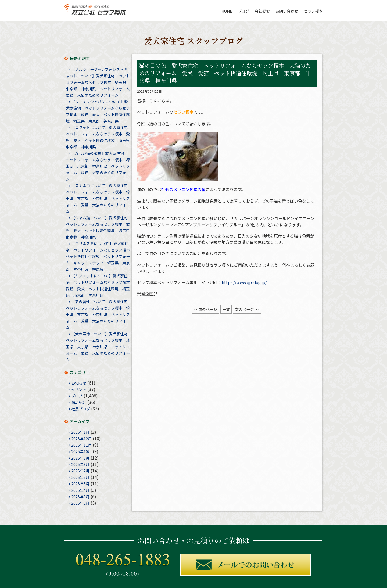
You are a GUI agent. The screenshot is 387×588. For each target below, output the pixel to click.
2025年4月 (80, 490)
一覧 (226, 309)
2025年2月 (80, 503)
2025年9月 (80, 458)
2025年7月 (80, 471)
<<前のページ (205, 309)
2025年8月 (80, 464)
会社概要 (262, 11)
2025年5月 (80, 484)
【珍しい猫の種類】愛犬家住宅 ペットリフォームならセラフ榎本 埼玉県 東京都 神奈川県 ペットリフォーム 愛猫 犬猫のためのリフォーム (98, 166)
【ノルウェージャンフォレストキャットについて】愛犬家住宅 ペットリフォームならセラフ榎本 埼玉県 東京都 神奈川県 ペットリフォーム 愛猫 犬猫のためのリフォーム (100, 82)
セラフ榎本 (313, 11)
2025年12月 (81, 439)
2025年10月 (81, 451)
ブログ (243, 11)
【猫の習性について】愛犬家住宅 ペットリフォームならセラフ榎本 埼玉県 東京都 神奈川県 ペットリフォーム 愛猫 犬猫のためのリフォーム (99, 314)
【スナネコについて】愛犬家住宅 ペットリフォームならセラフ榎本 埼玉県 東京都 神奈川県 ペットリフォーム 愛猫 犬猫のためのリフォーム (99, 198)
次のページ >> (247, 309)
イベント (79, 389)
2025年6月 (80, 477)
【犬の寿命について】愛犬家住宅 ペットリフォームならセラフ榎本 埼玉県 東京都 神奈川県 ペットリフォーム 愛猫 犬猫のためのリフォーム (99, 347)
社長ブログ (81, 409)
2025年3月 (80, 497)
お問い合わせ (287, 11)
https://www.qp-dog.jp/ (244, 282)
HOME (227, 11)
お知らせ (79, 383)
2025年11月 (81, 445)
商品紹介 (79, 402)
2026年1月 (80, 432)
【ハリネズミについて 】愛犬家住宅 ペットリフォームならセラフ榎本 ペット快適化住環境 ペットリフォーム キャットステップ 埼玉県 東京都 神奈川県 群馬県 (100, 256)
